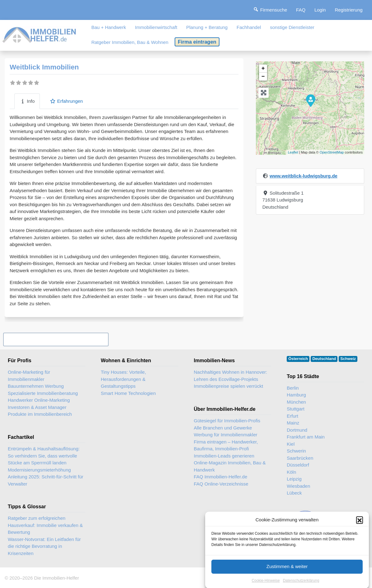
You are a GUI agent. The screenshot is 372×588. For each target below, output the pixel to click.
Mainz (293, 423)
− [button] (263, 77)
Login (320, 10)
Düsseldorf (298, 465)
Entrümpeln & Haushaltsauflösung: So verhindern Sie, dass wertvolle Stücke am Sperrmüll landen (44, 456)
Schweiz (348, 359)
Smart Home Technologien (128, 393)
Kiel (291, 444)
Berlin (293, 388)
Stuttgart (296, 409)
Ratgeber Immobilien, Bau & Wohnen (130, 42)
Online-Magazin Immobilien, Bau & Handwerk (230, 466)
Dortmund (297, 430)
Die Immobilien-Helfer (56, 578)
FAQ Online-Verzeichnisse (221, 484)
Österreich (298, 359)
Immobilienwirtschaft (156, 27)
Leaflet (293, 152)
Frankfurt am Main (306, 437)
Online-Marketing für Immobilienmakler (29, 376)
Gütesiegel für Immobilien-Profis (227, 421)
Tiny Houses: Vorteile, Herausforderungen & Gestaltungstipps (123, 379)
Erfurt (292, 416)
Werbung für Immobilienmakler (226, 435)
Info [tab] (27, 101)
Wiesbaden (298, 486)
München (296, 402)
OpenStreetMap (332, 152)
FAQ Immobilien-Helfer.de (221, 477)
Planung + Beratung (207, 27)
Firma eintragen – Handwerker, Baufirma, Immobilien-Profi (226, 445)
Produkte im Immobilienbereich (40, 414)
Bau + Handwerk (108, 27)
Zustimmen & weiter (287, 573)
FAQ (301, 10)
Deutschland (324, 359)
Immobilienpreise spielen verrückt (229, 386)
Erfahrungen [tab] (66, 101)
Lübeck (294, 493)
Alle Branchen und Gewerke (223, 428)
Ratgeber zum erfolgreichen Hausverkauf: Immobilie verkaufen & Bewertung (45, 525)
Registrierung (348, 10)
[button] (360, 527)
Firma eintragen (197, 42)
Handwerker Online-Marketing (39, 400)
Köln (291, 472)
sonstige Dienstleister (292, 27)
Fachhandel (249, 27)
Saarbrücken (300, 458)
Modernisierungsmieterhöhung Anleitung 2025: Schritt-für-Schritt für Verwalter (46, 477)
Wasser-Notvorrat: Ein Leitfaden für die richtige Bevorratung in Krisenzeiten (44, 546)
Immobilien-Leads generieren (224, 456)
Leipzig (294, 479)
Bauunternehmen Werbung (36, 386)
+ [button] (263, 69)
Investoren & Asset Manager (37, 407)
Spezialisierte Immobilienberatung (43, 393)
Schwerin (296, 451)
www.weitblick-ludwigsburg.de (304, 176)
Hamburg (296, 395)
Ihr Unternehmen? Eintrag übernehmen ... (56, 339)
